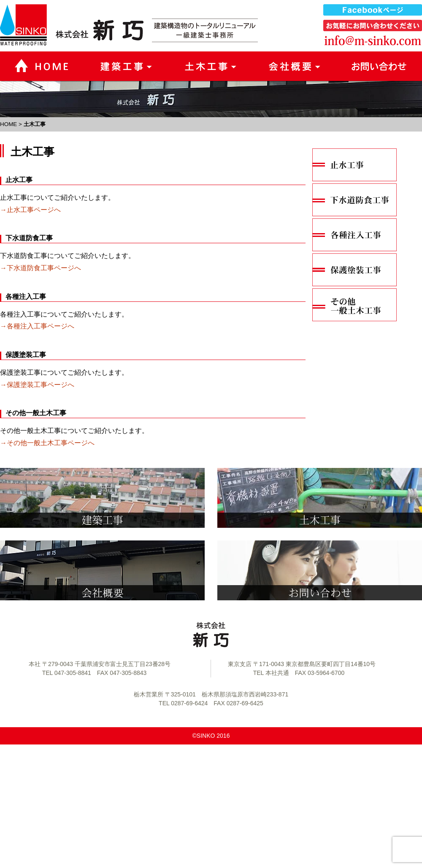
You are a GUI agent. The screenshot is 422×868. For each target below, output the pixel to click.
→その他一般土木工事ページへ (47, 443)
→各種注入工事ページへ (37, 326)
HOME (8, 124)
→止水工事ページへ (30, 210)
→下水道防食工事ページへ (41, 268)
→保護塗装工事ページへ (37, 385)
